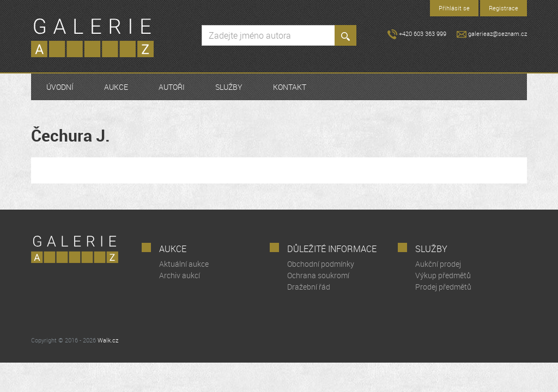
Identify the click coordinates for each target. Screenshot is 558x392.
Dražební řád (309, 287)
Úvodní (60, 87)
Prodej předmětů (443, 287)
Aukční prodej (438, 264)
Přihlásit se (454, 8)
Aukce (116, 87)
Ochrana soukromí (318, 275)
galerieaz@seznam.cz (492, 33)
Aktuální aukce (184, 264)
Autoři (172, 87)
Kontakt (290, 87)
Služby (229, 87)
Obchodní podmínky (321, 264)
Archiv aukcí (180, 275)
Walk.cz (108, 340)
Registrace (504, 8)
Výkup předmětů (443, 275)
